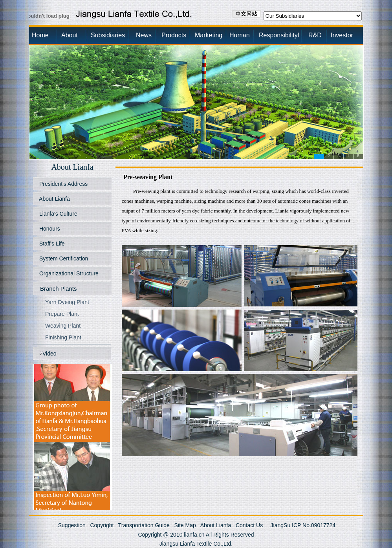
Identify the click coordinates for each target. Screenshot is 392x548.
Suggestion (72, 525)
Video (49, 354)
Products (174, 35)
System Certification (63, 258)
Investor (342, 35)
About (70, 35)
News (144, 35)
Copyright (102, 525)
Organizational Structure (68, 273)
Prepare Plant (62, 314)
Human (240, 35)
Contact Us (249, 525)
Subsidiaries (108, 35)
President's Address (63, 184)
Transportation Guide (144, 525)
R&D (309, 35)
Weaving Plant (63, 326)
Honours (49, 229)
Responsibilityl (277, 35)
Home (40, 35)
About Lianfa (54, 199)
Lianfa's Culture (58, 214)
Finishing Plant (63, 337)
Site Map (185, 525)
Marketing (209, 35)
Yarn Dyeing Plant (67, 302)
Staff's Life (51, 244)
